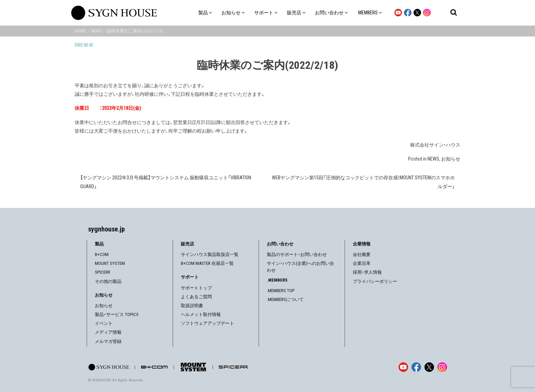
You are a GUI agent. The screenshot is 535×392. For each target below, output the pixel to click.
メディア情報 (108, 332)
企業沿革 (362, 263)
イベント (104, 323)
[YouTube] (403, 367)
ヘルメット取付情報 (201, 314)
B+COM (102, 254)
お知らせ (451, 159)
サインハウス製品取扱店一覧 (210, 254)
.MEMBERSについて (285, 299)
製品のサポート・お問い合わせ (297, 254)
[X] (429, 367)
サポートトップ (196, 288)
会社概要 (362, 254)
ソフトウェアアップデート (207, 323)
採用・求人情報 (367, 272)
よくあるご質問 (196, 297)
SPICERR (103, 272)
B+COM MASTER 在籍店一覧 (207, 263)
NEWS (433, 159)
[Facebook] (416, 367)
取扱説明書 (192, 306)
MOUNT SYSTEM (110, 263)
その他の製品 (108, 281)
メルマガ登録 (108, 341)
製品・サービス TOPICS (117, 314)
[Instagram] (442, 367)
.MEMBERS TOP (281, 291)
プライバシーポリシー (375, 281)
